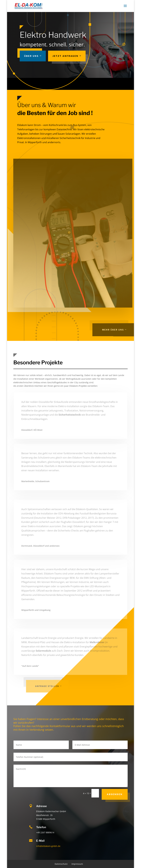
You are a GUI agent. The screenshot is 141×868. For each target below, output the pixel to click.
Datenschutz (61, 864)
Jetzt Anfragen (65, 56)
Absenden (115, 794)
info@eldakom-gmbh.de (48, 846)
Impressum (77, 864)
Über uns (31, 56)
